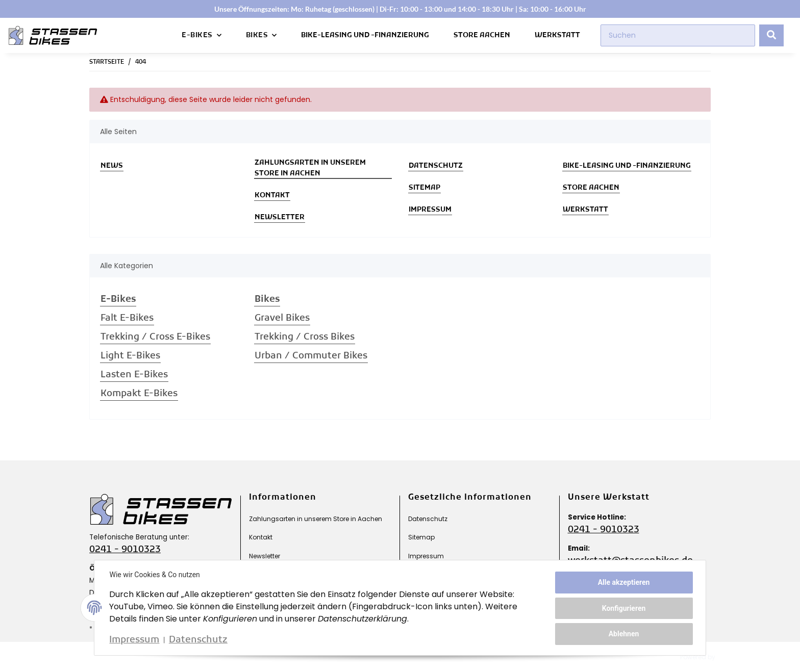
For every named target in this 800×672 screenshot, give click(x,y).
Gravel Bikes (282, 318)
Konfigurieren (622, 608)
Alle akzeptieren (622, 583)
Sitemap (424, 188)
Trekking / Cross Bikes (305, 337)
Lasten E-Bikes (134, 375)
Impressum (430, 210)
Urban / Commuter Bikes (311, 356)
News (112, 166)
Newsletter (280, 217)
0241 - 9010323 (125, 550)
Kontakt (272, 196)
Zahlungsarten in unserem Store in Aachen (310, 168)
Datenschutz (436, 166)
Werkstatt (557, 35)
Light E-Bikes (130, 356)
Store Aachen (482, 35)
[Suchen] (678, 35)
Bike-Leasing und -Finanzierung (365, 35)
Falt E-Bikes (127, 318)
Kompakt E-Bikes (139, 394)
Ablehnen (622, 633)
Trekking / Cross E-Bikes (155, 337)
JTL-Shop (738, 657)
